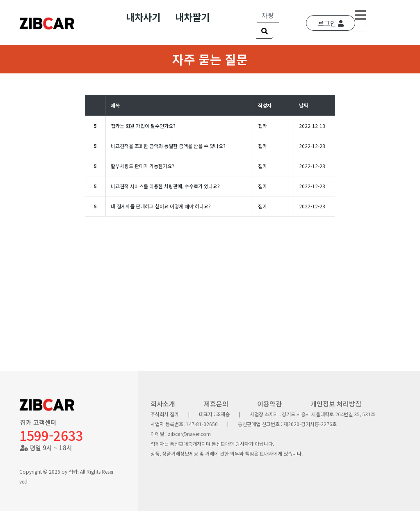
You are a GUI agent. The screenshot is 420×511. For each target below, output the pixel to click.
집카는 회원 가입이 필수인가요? (143, 126)
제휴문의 (216, 404)
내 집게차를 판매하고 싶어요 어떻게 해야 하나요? (161, 206)
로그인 (331, 23)
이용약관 (269, 404)
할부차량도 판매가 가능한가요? (143, 166)
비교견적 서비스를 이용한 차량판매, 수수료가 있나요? (165, 186)
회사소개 (163, 404)
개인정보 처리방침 (336, 404)
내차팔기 (192, 17)
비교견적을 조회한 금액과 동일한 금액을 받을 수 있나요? (168, 146)
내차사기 (143, 17)
